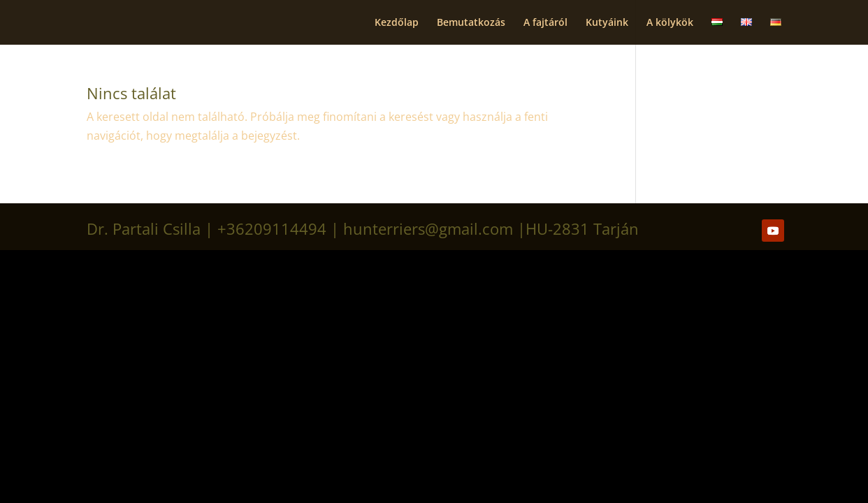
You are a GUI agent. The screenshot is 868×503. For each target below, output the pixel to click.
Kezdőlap (397, 23)
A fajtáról (545, 23)
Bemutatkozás (471, 23)
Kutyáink (607, 23)
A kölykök (670, 23)
